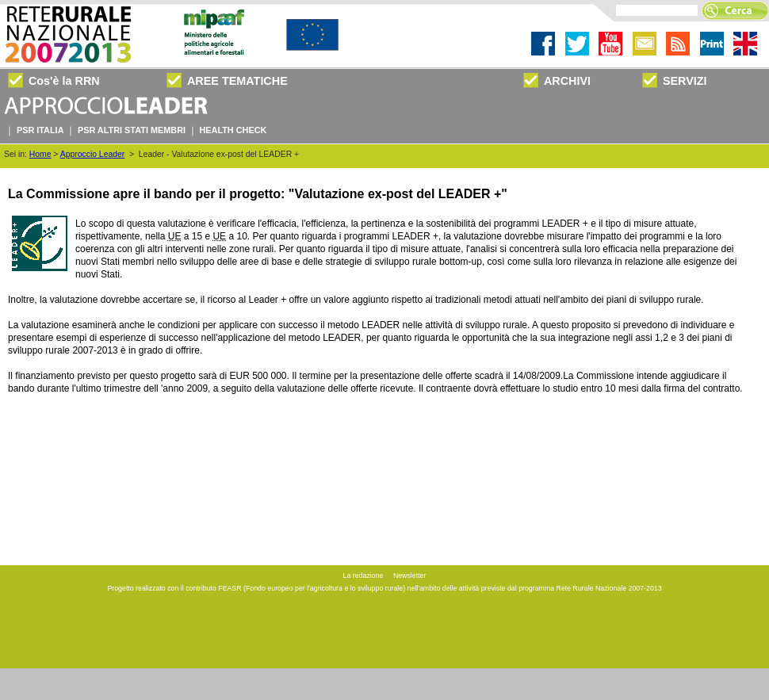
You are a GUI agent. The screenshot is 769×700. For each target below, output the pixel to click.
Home (40, 154)
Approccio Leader (92, 154)
